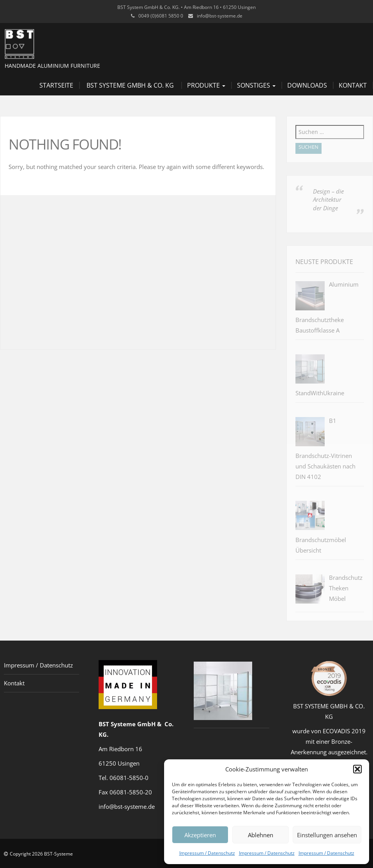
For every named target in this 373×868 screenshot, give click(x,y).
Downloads (307, 85)
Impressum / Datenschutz (207, 853)
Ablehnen (261, 835)
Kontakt (353, 85)
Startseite (56, 85)
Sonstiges (256, 85)
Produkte (206, 85)
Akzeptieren (200, 835)
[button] (357, 769)
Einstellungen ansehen (327, 835)
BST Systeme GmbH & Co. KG (130, 85)
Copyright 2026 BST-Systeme (41, 854)
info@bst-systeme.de (220, 16)
